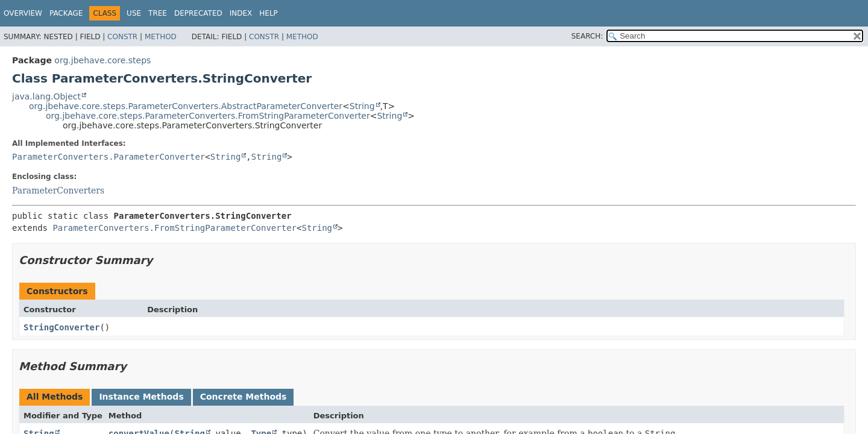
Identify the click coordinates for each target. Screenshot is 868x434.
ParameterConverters (58, 190)
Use (134, 13)
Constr (122, 37)
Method (161, 37)
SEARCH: (587, 36)
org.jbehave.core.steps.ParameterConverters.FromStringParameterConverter (208, 116)
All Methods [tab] (55, 397)
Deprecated (198, 13)
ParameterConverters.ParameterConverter (108, 157)
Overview (23, 13)
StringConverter (61, 327)
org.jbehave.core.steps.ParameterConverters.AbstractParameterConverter (186, 106)
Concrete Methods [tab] (244, 397)
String (362, 106)
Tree (158, 13)
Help (269, 13)
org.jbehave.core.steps (102, 60)
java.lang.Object (46, 96)
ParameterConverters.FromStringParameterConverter (175, 228)
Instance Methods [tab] (141, 397)
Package (66, 13)
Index (241, 13)
